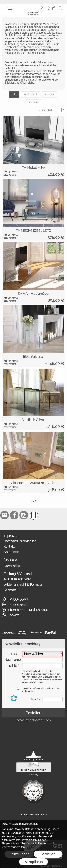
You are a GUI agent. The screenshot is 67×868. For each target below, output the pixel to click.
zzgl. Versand (10, 175)
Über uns (10, 560)
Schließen (48, 854)
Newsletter (12, 566)
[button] (10, 8)
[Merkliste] (48, 8)
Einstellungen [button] (19, 854)
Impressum (12, 536)
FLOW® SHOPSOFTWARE (34, 815)
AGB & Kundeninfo (17, 579)
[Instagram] (24, 515)
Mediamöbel (31, 94)
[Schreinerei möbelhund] (33, 515)
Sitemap (10, 590)
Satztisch (49, 94)
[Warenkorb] (54, 8)
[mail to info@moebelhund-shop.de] (4, 515)
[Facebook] (14, 515)
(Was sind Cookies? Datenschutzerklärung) (26, 829)
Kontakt (9, 546)
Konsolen (34, 102)
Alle (14, 94)
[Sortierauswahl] (51, 110)
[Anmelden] (41, 8)
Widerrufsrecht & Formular (23, 585)
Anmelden (11, 552)
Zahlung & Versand (18, 574)
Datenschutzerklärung (20, 541)
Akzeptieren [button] (34, 862)
